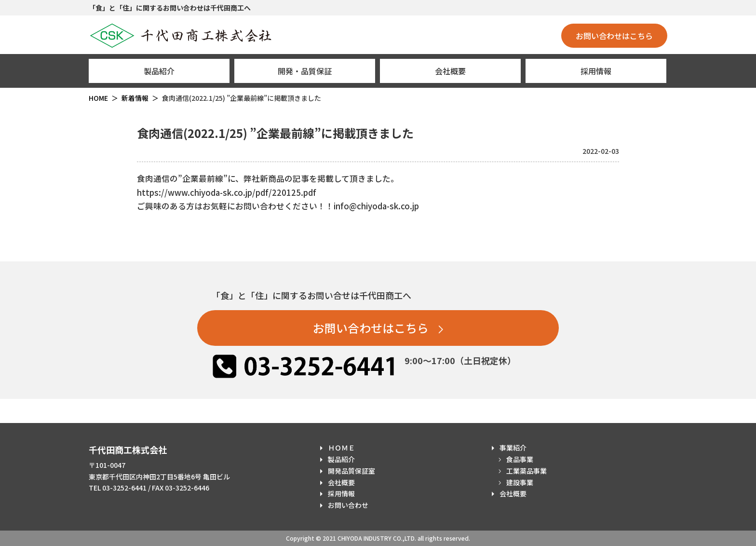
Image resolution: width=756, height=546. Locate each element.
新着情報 (135, 98)
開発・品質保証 (305, 71)
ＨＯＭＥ (341, 448)
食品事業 (520, 459)
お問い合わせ (348, 505)
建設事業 (520, 482)
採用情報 (596, 71)
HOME (98, 98)
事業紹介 (513, 448)
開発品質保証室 (351, 471)
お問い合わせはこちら (614, 36)
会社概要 (450, 71)
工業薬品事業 (526, 471)
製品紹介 (159, 71)
